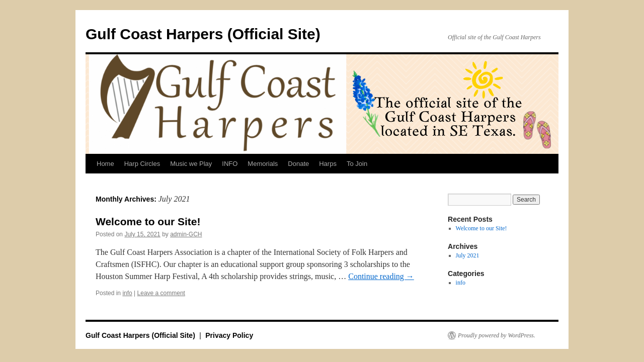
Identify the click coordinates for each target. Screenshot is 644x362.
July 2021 (468, 255)
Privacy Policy (229, 335)
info (127, 293)
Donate (298, 164)
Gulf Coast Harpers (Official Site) (203, 34)
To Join (357, 164)
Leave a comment (161, 293)
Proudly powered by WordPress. (497, 335)
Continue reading (381, 276)
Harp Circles (142, 164)
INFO (230, 164)
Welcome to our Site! (148, 221)
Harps (328, 164)
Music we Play (191, 164)
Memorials (263, 164)
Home (105, 164)
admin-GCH (186, 234)
